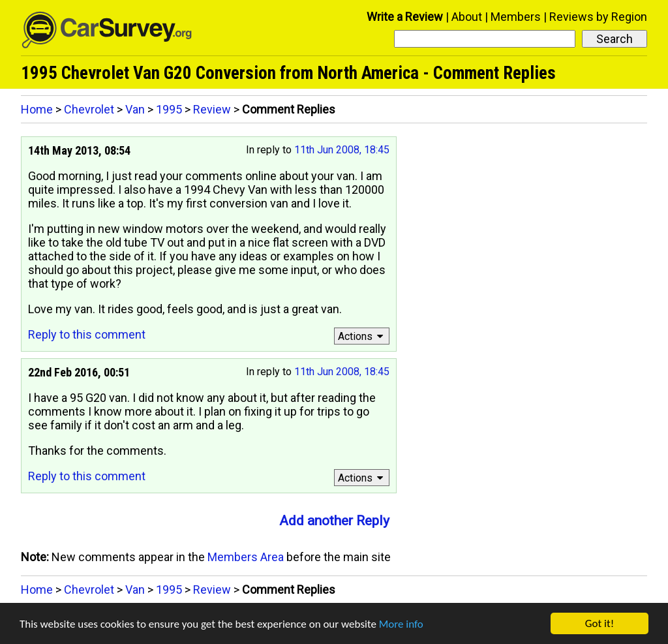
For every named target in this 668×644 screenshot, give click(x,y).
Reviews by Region (598, 17)
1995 (169, 109)
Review (212, 109)
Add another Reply (334, 521)
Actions (362, 336)
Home (37, 109)
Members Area (246, 557)
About (467, 17)
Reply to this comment (87, 334)
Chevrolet (89, 109)
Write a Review (405, 17)
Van (135, 109)
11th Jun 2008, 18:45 (342, 150)
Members (516, 17)
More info (401, 624)
